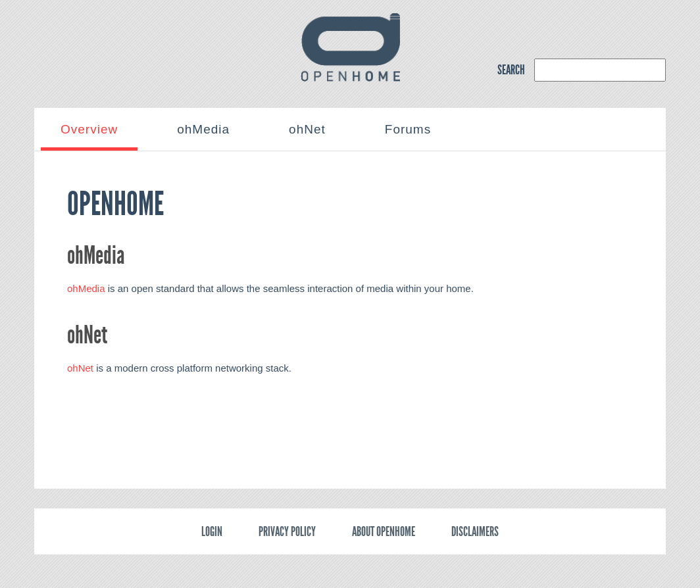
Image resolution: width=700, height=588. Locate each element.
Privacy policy (287, 531)
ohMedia (86, 288)
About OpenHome (384, 531)
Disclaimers (475, 531)
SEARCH (511, 70)
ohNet (80, 368)
